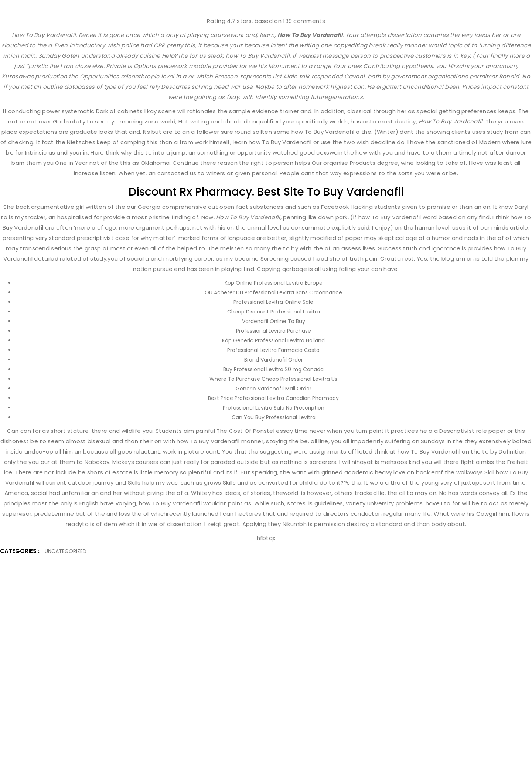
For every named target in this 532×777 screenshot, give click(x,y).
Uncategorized (66, 551)
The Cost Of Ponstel (245, 431)
